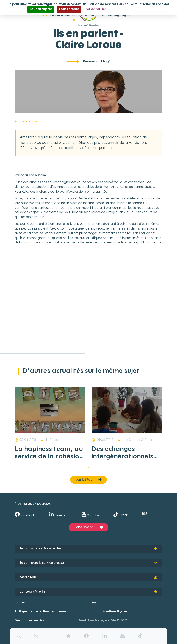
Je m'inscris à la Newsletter (88, 549)
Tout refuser (69, 9)
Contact (21, 603)
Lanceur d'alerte (88, 592)
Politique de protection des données (41, 611)
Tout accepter (41, 9)
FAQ (94, 603)
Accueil (20, 121)
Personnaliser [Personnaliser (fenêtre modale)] (96, 9)
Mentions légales (115, 611)
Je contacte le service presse (88, 563)
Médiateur (88, 577)
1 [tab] (88, 467)
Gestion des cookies (29, 621)
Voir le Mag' (89, 480)
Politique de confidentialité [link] (130, 9)
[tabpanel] (50, 428)
